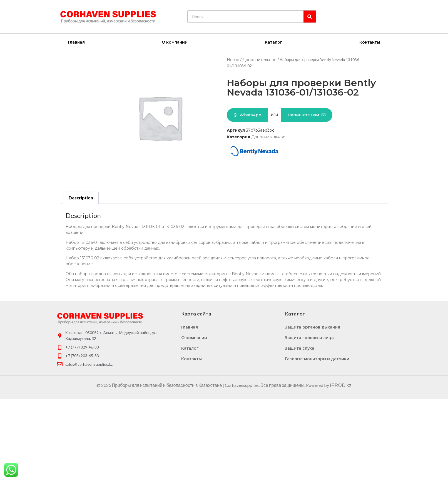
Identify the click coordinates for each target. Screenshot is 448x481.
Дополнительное (259, 59)
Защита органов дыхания (313, 327)
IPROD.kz (341, 385)
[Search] (310, 17)
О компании (175, 42)
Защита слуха (300, 348)
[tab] (81, 197)
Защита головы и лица (309, 337)
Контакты (370, 42)
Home (233, 59)
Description (81, 197)
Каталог (274, 42)
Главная (76, 42)
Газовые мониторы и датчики (317, 359)
